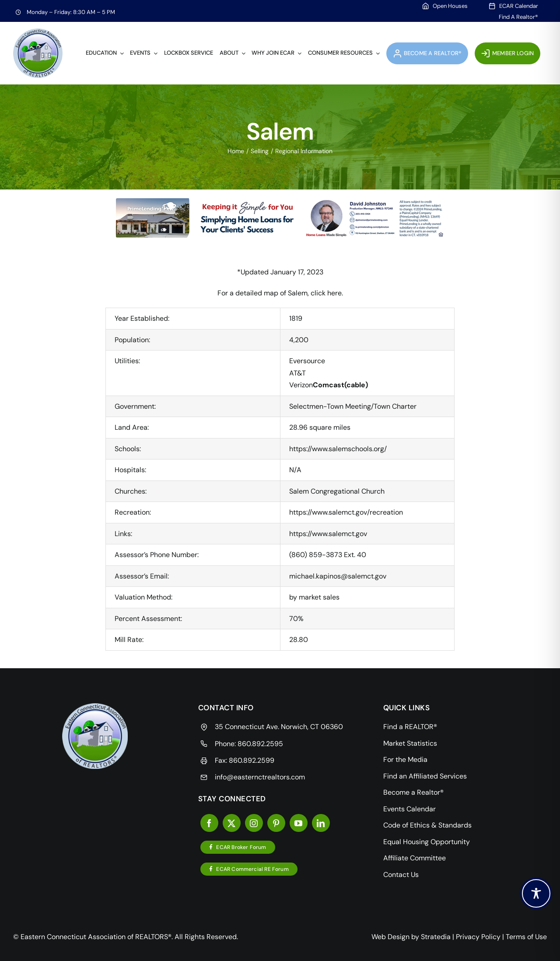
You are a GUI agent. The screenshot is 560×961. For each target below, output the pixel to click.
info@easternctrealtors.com (260, 777)
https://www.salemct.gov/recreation (346, 512)
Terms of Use (526, 937)
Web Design (390, 937)
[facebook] (209, 823)
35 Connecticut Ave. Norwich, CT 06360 (279, 727)
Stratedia (436, 937)
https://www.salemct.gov (328, 534)
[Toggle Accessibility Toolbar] (536, 893)
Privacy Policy (478, 937)
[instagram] (254, 823)
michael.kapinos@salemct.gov (338, 576)
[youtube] (299, 823)
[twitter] (232, 823)
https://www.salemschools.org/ (338, 449)
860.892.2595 (260, 744)
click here (326, 293)
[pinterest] (276, 823)
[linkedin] (321, 823)
